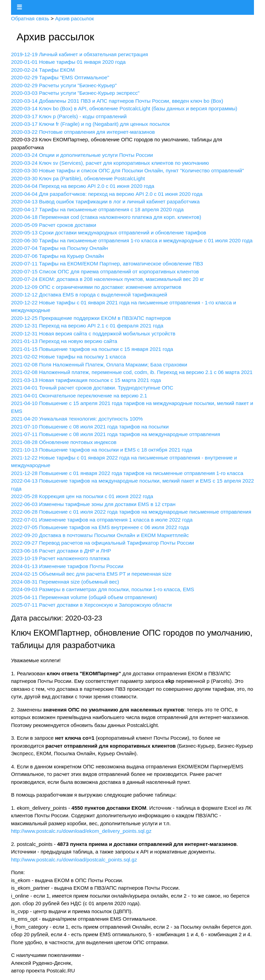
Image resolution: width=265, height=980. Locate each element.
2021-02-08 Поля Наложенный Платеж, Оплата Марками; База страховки (99, 365)
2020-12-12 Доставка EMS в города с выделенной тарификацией (89, 295)
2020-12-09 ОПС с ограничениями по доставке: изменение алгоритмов (96, 287)
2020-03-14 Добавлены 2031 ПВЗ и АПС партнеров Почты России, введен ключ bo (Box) (117, 101)
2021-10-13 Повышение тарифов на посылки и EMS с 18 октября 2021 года (102, 450)
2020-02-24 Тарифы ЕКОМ (43, 70)
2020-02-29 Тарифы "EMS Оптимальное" (60, 77)
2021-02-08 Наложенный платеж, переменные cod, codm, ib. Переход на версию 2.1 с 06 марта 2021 (132, 372)
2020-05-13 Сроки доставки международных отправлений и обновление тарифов (109, 233)
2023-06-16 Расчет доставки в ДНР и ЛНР (61, 551)
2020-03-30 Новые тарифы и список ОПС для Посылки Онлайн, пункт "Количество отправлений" (127, 170)
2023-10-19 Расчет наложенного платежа (60, 558)
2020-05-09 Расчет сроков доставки (54, 225)
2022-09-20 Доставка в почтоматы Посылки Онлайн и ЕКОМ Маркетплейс (100, 535)
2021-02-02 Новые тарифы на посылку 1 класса (68, 357)
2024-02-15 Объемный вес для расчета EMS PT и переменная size (91, 574)
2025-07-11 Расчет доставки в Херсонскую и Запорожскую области (91, 605)
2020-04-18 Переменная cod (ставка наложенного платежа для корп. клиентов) (106, 217)
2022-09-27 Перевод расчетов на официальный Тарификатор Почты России (102, 543)
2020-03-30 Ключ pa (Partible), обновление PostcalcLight (78, 178)
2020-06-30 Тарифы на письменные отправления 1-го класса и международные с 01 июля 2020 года (132, 240)
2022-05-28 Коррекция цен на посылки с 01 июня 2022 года (82, 496)
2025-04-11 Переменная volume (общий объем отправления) (84, 597)
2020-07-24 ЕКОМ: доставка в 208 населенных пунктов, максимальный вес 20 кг (107, 279)
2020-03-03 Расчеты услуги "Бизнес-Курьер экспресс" (75, 93)
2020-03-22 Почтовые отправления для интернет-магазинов (83, 132)
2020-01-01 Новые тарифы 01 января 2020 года (68, 62)
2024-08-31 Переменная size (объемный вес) (65, 582)
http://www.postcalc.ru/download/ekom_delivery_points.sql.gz (81, 831)
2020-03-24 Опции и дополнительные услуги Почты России (82, 155)
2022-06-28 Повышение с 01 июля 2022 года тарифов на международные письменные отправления (131, 512)
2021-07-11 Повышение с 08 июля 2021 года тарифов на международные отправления (116, 434)
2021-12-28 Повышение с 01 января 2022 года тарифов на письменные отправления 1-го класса (127, 473)
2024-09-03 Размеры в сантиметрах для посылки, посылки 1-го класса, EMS (102, 589)
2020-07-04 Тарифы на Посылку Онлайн (60, 248)
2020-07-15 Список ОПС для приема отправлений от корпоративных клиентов (105, 271)
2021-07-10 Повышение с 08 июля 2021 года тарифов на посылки (90, 427)
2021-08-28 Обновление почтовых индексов (64, 442)
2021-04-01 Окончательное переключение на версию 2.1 (79, 396)
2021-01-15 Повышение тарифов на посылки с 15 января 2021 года (92, 349)
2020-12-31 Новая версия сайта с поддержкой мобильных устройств (93, 334)
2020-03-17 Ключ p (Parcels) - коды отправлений (69, 116)
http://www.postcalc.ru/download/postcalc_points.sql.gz (74, 860)
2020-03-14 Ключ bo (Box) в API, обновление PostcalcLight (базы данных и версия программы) (124, 108)
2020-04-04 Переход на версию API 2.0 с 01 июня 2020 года (83, 186)
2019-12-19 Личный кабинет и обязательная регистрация (80, 54)
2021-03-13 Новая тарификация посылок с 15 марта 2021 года (86, 380)
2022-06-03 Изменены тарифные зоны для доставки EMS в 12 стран (93, 504)
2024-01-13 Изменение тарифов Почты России (67, 566)
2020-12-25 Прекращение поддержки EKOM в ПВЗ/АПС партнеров (91, 318)
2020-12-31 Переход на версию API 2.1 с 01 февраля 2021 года (87, 326)
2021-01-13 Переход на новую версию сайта (64, 341)
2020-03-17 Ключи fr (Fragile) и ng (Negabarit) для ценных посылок (90, 124)
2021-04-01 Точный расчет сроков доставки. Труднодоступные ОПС (92, 388)
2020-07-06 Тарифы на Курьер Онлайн (57, 256)
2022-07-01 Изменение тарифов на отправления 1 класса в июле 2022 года (102, 520)
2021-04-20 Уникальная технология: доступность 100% (77, 419)
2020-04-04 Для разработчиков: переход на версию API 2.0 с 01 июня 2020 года (107, 194)
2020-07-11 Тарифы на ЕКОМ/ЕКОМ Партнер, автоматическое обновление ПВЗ (107, 264)
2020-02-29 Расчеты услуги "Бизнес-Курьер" (64, 85)
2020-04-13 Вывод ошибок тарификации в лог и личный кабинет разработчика (105, 201)
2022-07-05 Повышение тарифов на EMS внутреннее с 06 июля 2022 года (100, 527)
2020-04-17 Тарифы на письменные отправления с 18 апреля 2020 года (97, 209)
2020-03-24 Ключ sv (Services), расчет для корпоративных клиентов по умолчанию (110, 163)
